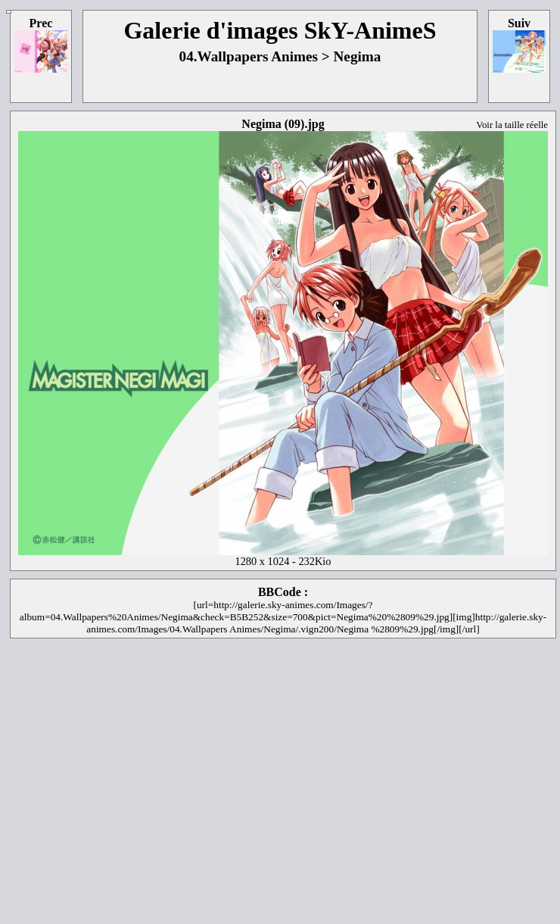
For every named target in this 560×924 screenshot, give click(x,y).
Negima (358, 56)
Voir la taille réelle (512, 125)
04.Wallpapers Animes (249, 56)
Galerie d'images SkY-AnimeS (280, 30)
